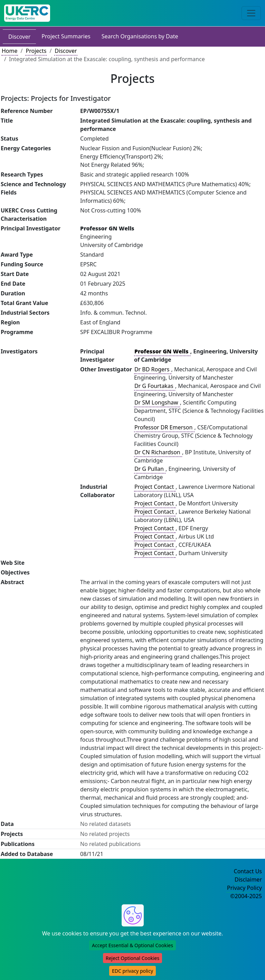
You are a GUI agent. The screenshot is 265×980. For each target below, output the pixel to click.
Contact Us (248, 871)
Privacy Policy (244, 888)
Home (10, 51)
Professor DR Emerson (164, 427)
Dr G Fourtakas (155, 386)
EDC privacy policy (132, 971)
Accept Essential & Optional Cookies (132, 945)
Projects (36, 51)
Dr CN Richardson (158, 452)
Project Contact (155, 487)
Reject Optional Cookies (132, 958)
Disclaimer (248, 879)
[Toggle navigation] (251, 13)
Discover (19, 37)
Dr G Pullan (150, 469)
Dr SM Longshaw (157, 402)
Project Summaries (66, 36)
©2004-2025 (246, 896)
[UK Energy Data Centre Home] (27, 13)
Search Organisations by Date (140, 36)
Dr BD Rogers (153, 369)
